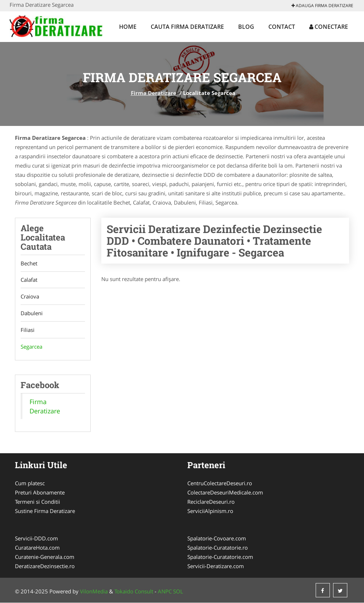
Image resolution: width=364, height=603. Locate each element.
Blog (246, 27)
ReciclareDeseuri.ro (211, 502)
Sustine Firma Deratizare (45, 511)
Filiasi (28, 330)
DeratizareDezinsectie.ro (45, 566)
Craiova (30, 297)
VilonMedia (94, 592)
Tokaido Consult (134, 592)
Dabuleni (32, 313)
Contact (282, 27)
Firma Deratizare (154, 93)
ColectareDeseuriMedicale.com (225, 493)
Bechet (29, 263)
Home (128, 27)
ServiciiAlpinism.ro (210, 511)
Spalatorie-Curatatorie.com (220, 557)
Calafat (29, 280)
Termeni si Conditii (38, 502)
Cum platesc (30, 483)
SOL (178, 592)
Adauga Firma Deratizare (322, 6)
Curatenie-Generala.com (45, 557)
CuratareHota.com (37, 548)
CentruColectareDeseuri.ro (220, 483)
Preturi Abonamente (40, 493)
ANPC (165, 592)
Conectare (329, 27)
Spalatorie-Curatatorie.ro (218, 548)
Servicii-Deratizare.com (216, 566)
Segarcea (31, 347)
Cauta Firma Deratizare (187, 27)
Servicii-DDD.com (36, 539)
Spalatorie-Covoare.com (217, 539)
